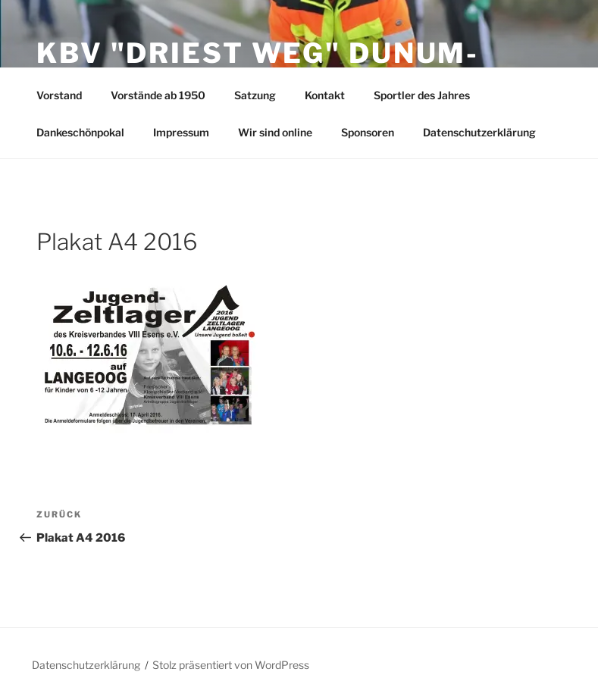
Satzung (255, 95)
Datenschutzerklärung (479, 132)
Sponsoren (368, 132)
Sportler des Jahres (422, 95)
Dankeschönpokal (80, 132)
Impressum (181, 132)
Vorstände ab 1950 (158, 95)
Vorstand (59, 95)
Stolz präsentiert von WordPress (231, 665)
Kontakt (325, 95)
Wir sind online (275, 132)
